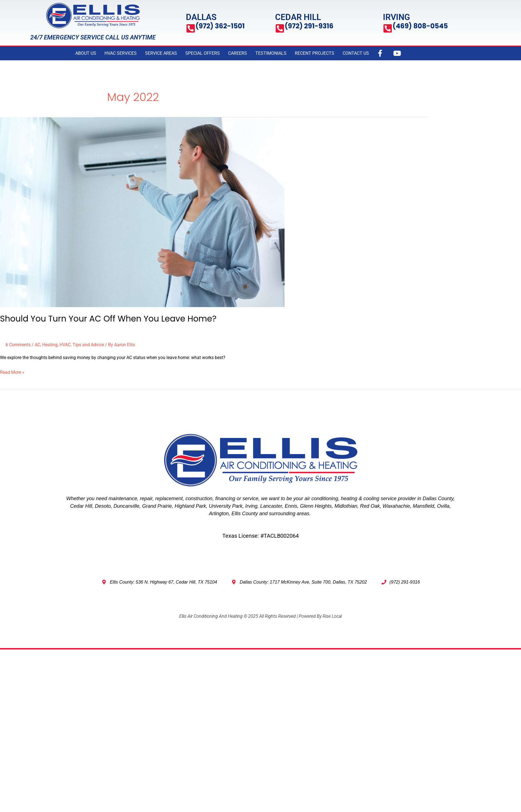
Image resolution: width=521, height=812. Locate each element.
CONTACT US (356, 53)
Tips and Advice (88, 345)
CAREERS (238, 53)
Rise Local (332, 616)
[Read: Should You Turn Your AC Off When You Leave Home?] (142, 212)
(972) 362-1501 (221, 26)
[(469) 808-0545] (388, 28)
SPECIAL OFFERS (203, 53)
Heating (50, 345)
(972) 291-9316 (310, 26)
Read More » (12, 372)
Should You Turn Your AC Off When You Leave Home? (109, 319)
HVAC (65, 345)
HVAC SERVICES (121, 53)
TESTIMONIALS (271, 53)
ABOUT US (86, 53)
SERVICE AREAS (161, 53)
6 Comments (18, 345)
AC (38, 345)
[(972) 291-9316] (280, 28)
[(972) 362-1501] (191, 28)
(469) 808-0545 (421, 26)
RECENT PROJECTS (315, 53)
